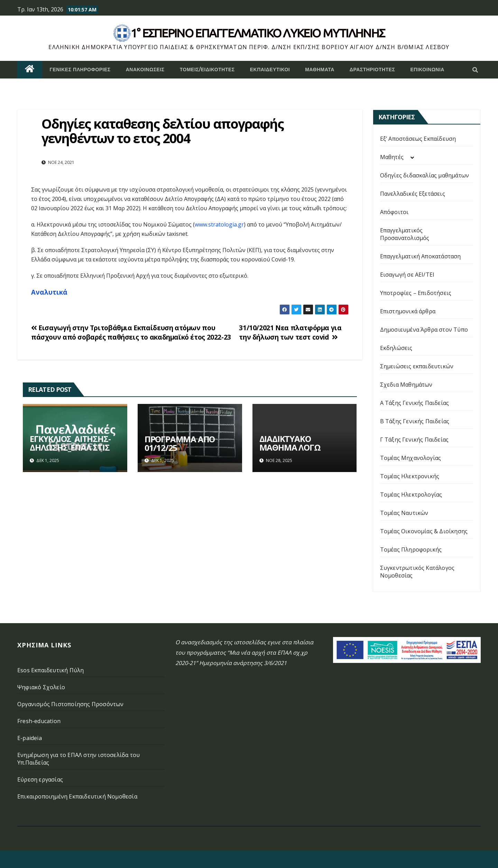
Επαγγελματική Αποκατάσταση (421, 256)
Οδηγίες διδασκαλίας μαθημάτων (425, 175)
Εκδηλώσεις (396, 348)
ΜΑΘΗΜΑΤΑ (320, 70)
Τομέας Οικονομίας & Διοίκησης (424, 531)
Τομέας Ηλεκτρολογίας (411, 495)
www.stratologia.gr (219, 224)
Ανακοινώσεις (145, 70)
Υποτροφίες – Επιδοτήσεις (416, 293)
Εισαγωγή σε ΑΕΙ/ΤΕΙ (407, 275)
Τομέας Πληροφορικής (411, 550)
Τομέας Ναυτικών (404, 513)
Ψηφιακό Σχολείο (41, 687)
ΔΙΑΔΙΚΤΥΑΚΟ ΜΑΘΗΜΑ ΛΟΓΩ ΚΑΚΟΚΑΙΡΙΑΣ (290, 447)
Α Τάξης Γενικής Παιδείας (415, 403)
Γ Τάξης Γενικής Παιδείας (414, 440)
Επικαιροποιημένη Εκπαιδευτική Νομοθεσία (77, 796)
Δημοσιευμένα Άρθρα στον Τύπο (424, 330)
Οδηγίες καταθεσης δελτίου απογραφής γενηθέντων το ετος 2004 (163, 131)
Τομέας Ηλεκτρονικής (410, 476)
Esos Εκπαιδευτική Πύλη (50, 670)
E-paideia (30, 738)
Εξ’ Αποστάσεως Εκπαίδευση (418, 139)
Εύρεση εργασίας (40, 779)
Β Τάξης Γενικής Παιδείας (415, 421)
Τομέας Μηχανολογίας (411, 458)
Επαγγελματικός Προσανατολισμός (405, 234)
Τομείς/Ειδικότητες (207, 70)
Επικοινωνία (427, 70)
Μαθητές (392, 157)
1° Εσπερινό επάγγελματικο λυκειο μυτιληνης (258, 33)
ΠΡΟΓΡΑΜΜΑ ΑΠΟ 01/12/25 (180, 443)
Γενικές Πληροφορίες (80, 70)
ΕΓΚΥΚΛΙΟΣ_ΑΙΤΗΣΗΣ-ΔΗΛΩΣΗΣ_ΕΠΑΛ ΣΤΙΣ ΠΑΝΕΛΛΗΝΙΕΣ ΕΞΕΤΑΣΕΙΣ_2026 (70, 452)
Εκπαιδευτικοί (270, 70)
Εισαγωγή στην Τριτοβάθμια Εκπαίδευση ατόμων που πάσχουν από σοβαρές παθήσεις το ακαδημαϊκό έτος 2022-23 (131, 332)
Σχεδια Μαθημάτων (406, 385)
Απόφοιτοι (394, 212)
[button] (475, 70)
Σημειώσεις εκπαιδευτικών (417, 366)
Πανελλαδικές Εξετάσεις (413, 194)
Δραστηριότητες (372, 70)
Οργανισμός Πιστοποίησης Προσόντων (71, 704)
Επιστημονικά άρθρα (408, 311)
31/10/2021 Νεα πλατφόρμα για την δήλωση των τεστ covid (290, 332)
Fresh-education (39, 721)
